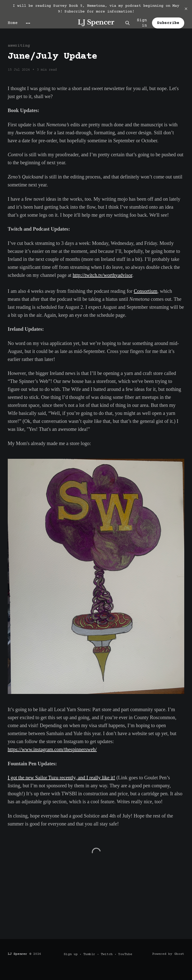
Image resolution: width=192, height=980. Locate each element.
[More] (28, 23)
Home (13, 23)
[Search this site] (127, 23)
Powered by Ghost (168, 954)
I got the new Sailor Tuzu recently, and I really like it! (61, 778)
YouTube (125, 954)
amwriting (19, 46)
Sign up (71, 954)
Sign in (142, 23)
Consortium (145, 291)
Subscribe (168, 23)
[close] (186, 9)
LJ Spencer (96, 22)
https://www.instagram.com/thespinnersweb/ (52, 749)
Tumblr (89, 954)
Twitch (107, 954)
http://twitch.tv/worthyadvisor (102, 275)
